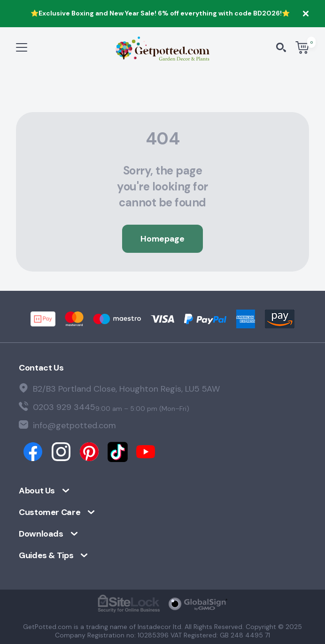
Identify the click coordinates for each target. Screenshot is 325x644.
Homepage (162, 239)
